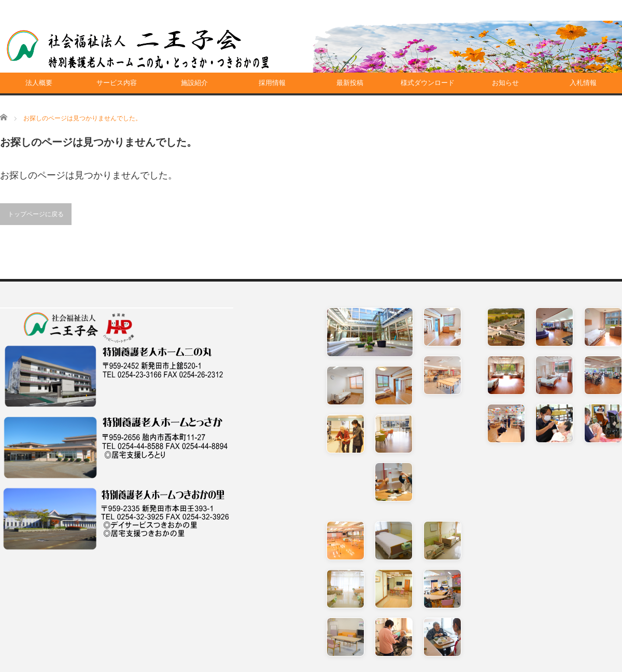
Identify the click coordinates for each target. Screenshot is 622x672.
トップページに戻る (36, 214)
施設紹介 (194, 83)
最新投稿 (350, 83)
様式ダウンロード (428, 83)
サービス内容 (117, 83)
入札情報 (583, 83)
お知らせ (505, 83)
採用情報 (272, 83)
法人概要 (39, 83)
